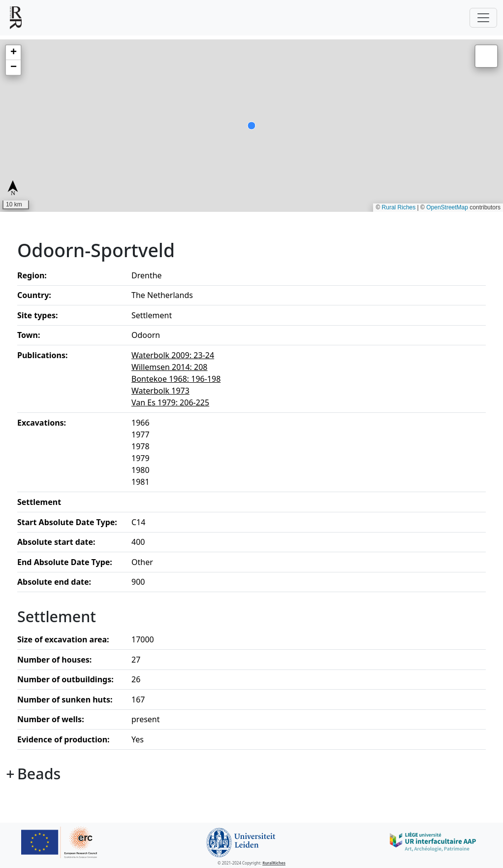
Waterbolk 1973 (160, 391)
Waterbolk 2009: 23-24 (173, 355)
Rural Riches (399, 207)
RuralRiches (274, 863)
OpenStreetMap (447, 207)
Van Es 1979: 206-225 (170, 402)
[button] (13, 53)
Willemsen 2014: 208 (170, 367)
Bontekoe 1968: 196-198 (176, 379)
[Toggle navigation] (483, 18)
